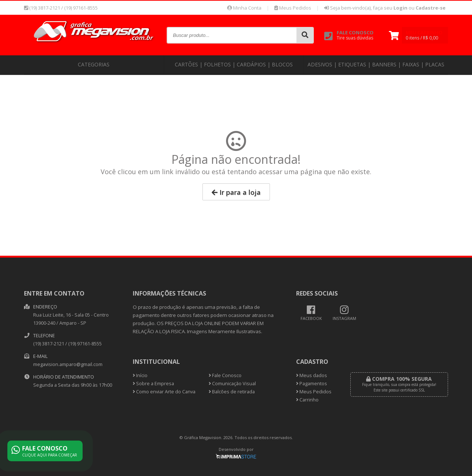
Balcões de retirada (232, 392)
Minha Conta (244, 8)
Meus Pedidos (293, 8)
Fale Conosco (225, 375)
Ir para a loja (236, 192)
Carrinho (307, 400)
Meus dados (312, 375)
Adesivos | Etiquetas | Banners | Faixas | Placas (376, 64)
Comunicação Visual (232, 384)
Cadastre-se (431, 8)
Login (400, 8)
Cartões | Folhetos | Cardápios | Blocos (234, 64)
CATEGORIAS (94, 64)
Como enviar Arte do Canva (164, 392)
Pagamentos (312, 384)
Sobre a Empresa (153, 384)
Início (140, 375)
